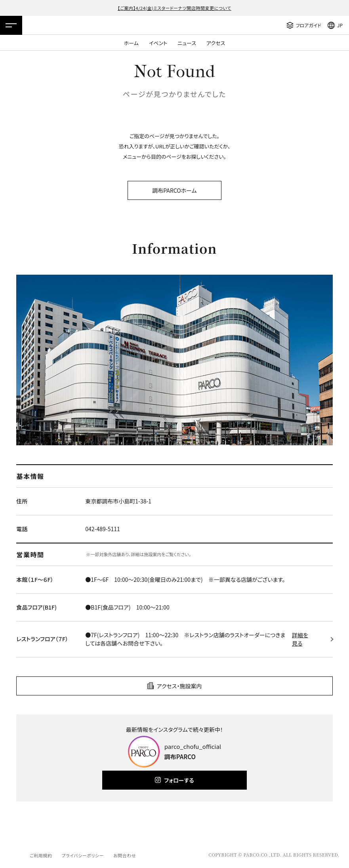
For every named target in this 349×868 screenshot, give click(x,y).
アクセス (216, 43)
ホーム (131, 43)
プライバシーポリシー (83, 855)
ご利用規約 (41, 855)
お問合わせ (125, 855)
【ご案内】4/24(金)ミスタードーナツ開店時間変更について (174, 8)
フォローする (179, 780)
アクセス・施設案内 (179, 686)
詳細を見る (300, 639)
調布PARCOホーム (174, 190)
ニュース (187, 43)
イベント (158, 43)
